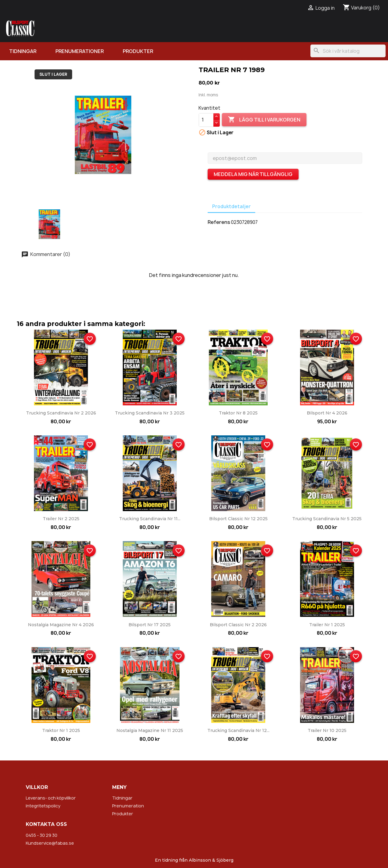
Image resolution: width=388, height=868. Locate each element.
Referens (219, 222)
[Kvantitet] (206, 120)
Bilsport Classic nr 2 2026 (238, 625)
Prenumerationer (80, 51)
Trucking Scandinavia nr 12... (238, 730)
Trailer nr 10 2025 (327, 730)
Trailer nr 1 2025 (327, 625)
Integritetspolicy (43, 806)
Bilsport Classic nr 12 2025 (238, 519)
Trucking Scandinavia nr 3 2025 (150, 413)
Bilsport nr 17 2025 (150, 625)
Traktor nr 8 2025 (238, 413)
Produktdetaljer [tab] (231, 206)
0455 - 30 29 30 (42, 835)
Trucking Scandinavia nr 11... (150, 519)
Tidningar (23, 51)
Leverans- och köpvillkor (51, 798)
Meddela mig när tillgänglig (253, 174)
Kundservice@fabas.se (50, 843)
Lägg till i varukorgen (264, 120)
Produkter (138, 51)
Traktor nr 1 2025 (61, 730)
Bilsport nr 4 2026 (327, 413)
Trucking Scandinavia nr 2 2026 (61, 413)
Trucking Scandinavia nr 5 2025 (327, 519)
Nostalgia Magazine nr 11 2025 (150, 730)
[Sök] (348, 51)
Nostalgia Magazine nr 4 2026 (61, 625)
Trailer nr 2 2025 (61, 519)
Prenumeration (128, 806)
